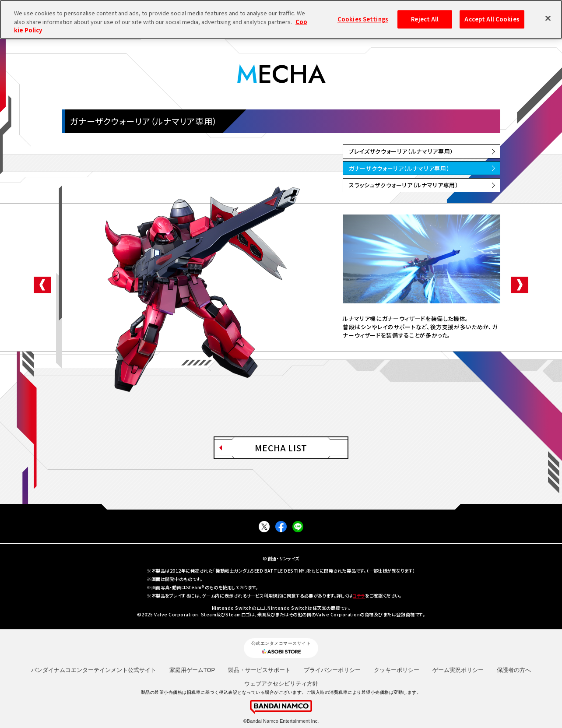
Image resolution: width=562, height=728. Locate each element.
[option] (421, 259)
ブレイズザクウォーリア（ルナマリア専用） (401, 151)
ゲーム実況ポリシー (458, 670)
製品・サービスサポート (259, 670)
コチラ (359, 596)
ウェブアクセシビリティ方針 (281, 684)
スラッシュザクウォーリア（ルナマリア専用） (404, 185)
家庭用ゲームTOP (192, 670)
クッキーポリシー (397, 670)
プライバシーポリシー (332, 670)
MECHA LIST (281, 448)
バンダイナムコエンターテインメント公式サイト (94, 670)
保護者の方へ (514, 670)
